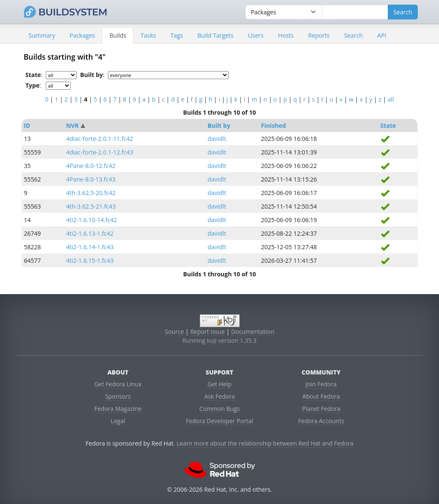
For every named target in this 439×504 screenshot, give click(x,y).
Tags (177, 35)
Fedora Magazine (118, 409)
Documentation (253, 332)
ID (27, 125)
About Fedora (321, 396)
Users (256, 35)
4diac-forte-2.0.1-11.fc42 (99, 139)
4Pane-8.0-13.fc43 (91, 179)
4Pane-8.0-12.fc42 (91, 166)
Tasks (148, 35)
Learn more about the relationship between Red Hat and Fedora (265, 443)
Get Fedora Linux (118, 384)
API (382, 35)
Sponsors (118, 396)
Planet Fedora (321, 409)
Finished (274, 125)
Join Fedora (321, 384)
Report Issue (207, 332)
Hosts (286, 35)
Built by (219, 125)
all (391, 99)
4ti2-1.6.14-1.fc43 (90, 247)
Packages (82, 35)
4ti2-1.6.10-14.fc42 (91, 220)
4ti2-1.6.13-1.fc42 (90, 233)
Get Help (219, 384)
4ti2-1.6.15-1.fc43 (90, 260)
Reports (319, 35)
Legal (118, 421)
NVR (72, 125)
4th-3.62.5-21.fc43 (91, 206)
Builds (118, 35)
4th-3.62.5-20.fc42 (91, 193)
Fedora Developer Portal (219, 421)
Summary (42, 35)
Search (353, 35)
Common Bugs (220, 409)
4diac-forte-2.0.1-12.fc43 (99, 152)
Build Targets (215, 35)
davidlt (217, 139)
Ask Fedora (219, 396)
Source (174, 332)
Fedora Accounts (321, 421)
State (388, 125)
